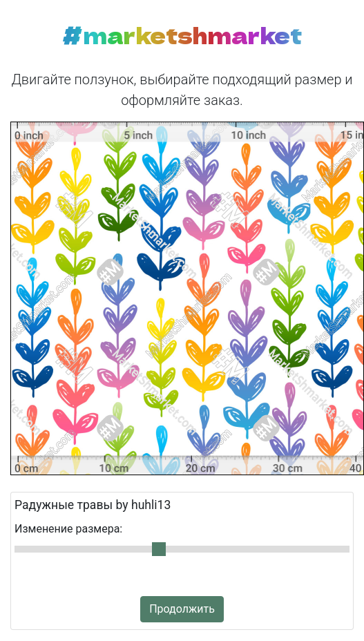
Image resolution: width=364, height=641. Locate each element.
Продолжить (182, 609)
